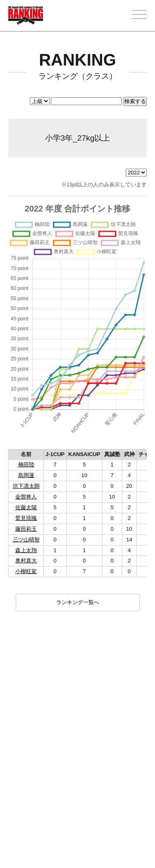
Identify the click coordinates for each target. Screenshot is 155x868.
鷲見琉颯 (26, 518)
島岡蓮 (26, 475)
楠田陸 (26, 465)
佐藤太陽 (26, 507)
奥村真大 (26, 561)
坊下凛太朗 (26, 486)
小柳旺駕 (26, 571)
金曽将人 (26, 497)
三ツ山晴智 (26, 540)
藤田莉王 (26, 529)
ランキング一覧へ (78, 602)
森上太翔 (26, 550)
